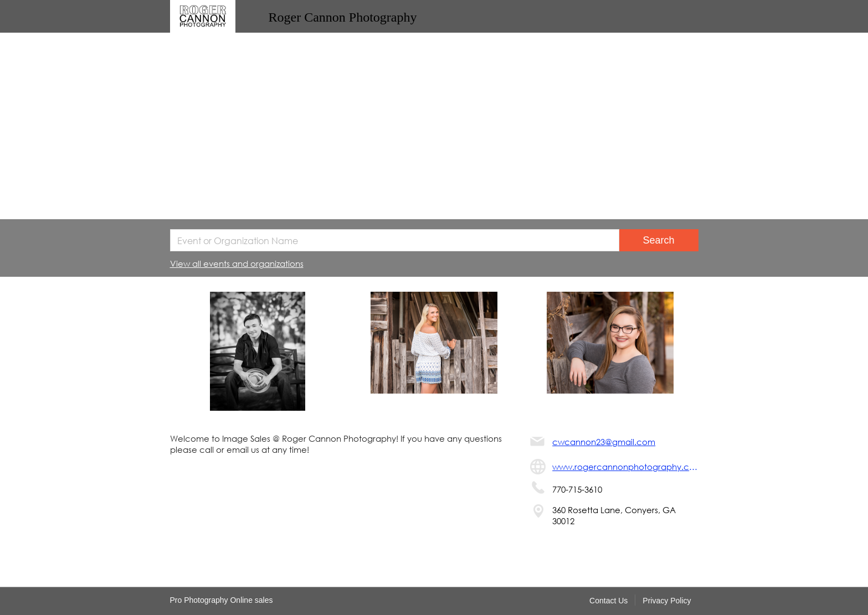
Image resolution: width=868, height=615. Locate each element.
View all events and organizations (237, 263)
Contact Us (608, 601)
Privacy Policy (667, 601)
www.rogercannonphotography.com (625, 467)
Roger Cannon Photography (343, 17)
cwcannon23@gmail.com (604, 442)
